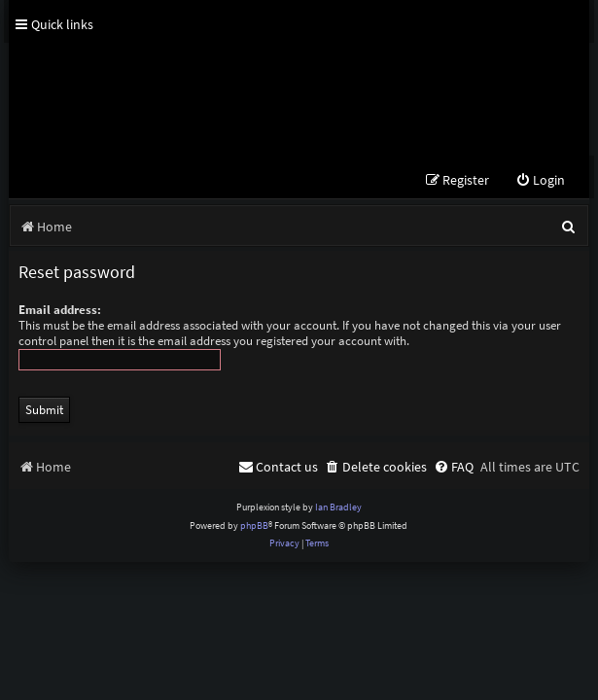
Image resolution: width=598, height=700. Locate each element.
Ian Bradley (338, 507)
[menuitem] (540, 180)
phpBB (254, 525)
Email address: (60, 310)
